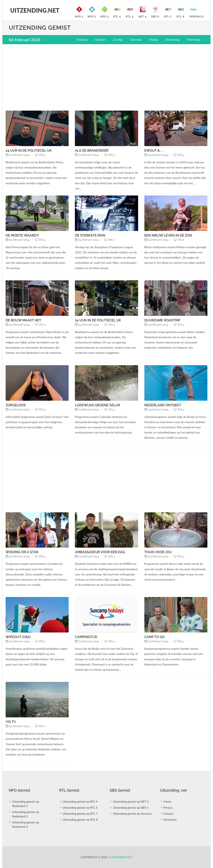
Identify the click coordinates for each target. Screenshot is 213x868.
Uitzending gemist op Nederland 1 (26, 804)
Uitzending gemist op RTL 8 (80, 820)
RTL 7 (109, 240)
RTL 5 (40, 155)
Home (167, 801)
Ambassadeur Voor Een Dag (100, 552)
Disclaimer (170, 820)
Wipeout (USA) (18, 637)
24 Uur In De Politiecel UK (29, 151)
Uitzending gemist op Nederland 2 (26, 814)
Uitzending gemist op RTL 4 (80, 801)
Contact (169, 814)
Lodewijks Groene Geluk (98, 405)
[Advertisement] (106, 77)
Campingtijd (86, 637)
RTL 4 (40, 240)
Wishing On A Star (22, 552)
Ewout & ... (154, 151)
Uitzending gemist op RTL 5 (80, 808)
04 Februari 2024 (18, 155)
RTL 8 (179, 240)
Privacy (168, 808)
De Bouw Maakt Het (23, 320)
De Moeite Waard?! (22, 235)
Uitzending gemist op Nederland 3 (26, 824)
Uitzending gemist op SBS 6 (131, 808)
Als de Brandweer (92, 151)
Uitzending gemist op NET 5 (131, 801)
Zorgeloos (16, 405)
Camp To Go (155, 637)
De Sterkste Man (90, 235)
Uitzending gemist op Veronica (132, 814)
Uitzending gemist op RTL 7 (80, 814)
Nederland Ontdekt (163, 405)
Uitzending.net (120, 857)
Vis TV (11, 722)
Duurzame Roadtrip (162, 320)
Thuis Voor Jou (158, 552)
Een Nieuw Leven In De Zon (168, 235)
